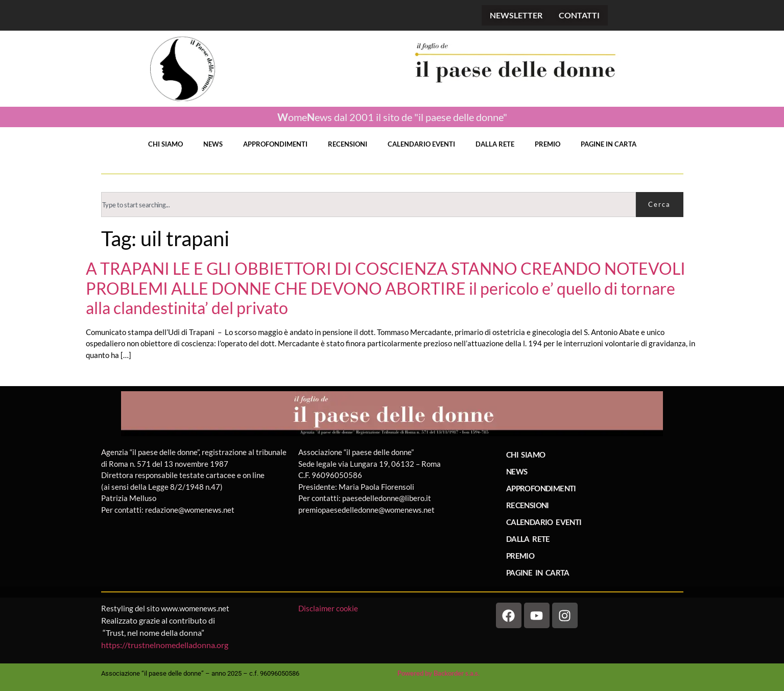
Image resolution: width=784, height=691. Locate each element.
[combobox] (369, 205)
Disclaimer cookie (329, 608)
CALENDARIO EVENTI (421, 144)
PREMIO (548, 144)
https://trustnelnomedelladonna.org (165, 645)
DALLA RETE (495, 144)
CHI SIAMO (165, 144)
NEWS (213, 144)
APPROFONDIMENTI (275, 144)
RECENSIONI (348, 144)
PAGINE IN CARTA (609, 144)
